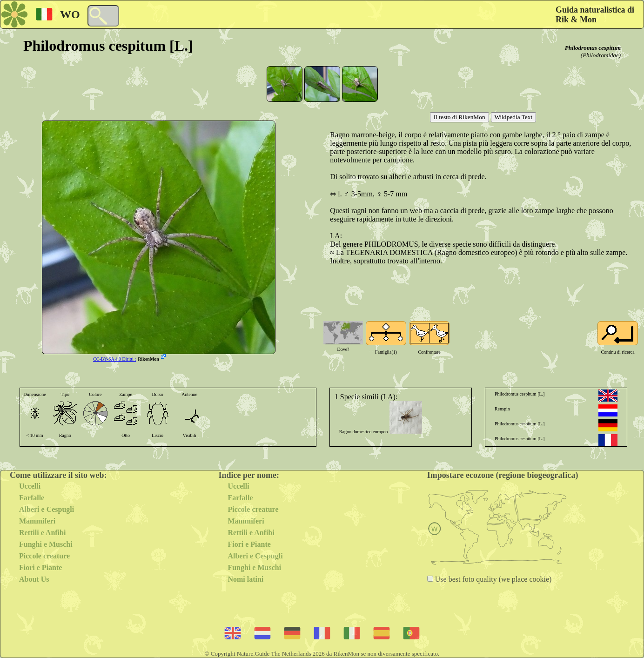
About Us (34, 579)
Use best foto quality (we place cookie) (493, 579)
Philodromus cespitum (593, 48)
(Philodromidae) (601, 55)
